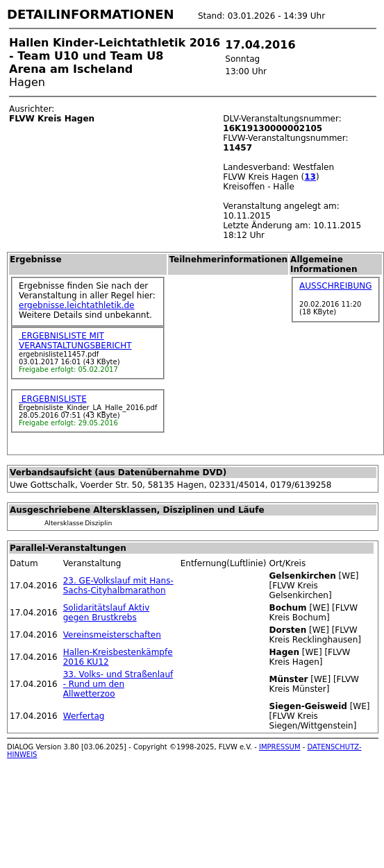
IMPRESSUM (280, 747)
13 (310, 177)
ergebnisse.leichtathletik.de (77, 305)
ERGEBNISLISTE (53, 399)
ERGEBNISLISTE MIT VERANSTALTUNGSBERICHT (75, 341)
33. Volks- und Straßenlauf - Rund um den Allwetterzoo (118, 684)
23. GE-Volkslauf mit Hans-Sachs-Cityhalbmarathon (118, 586)
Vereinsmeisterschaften (112, 635)
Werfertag (84, 716)
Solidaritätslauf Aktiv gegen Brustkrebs (107, 613)
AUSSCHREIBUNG (335, 286)
